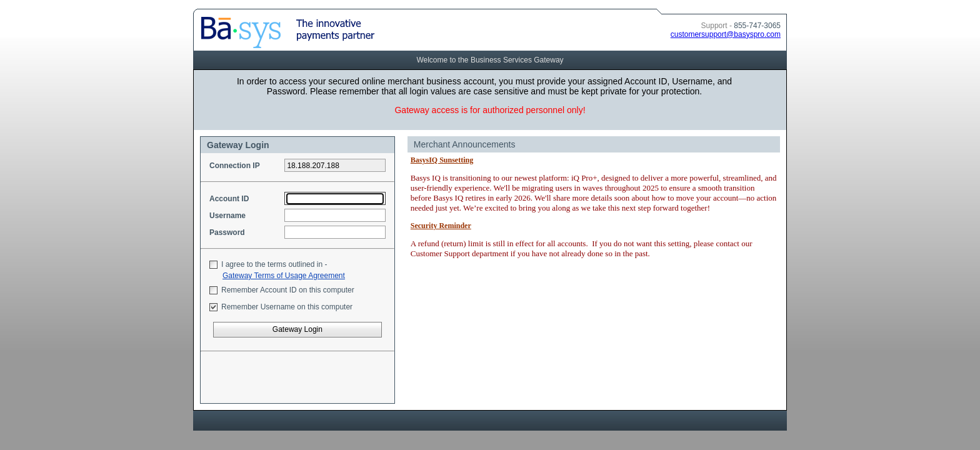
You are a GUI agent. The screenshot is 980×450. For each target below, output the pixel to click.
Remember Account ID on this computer (288, 290)
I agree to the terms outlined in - (274, 264)
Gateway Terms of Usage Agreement (284, 276)
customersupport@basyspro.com (726, 34)
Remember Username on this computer (287, 307)
